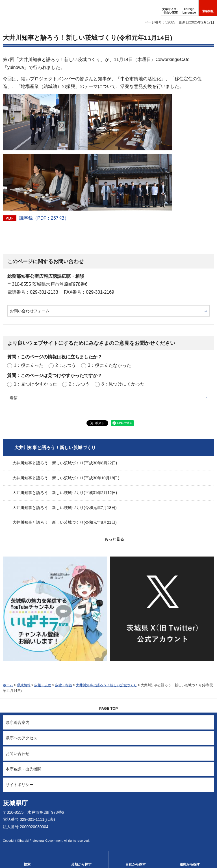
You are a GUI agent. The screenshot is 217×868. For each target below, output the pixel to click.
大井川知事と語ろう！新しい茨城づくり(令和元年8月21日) (65, 522)
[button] (189, 8)
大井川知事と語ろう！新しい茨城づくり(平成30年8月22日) (65, 463)
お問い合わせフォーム (30, 311)
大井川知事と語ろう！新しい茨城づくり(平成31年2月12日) (65, 493)
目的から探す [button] (136, 864)
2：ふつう (66, 365)
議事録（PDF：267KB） (44, 218)
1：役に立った (29, 365)
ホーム (8, 685)
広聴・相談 (64, 685)
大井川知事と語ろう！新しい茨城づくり (55, 448)
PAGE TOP (108, 708)
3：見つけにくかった (123, 384)
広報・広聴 (43, 685)
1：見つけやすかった (35, 384)
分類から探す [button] (81, 864)
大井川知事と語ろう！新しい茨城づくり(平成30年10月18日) (66, 478)
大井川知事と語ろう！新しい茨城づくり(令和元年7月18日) (65, 508)
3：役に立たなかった (109, 365)
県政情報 (24, 685)
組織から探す (190, 864)
